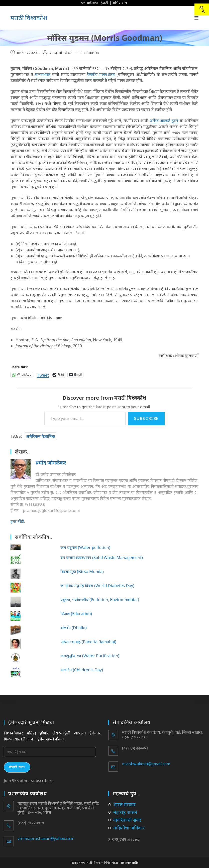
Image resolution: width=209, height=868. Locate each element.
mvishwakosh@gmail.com (146, 764)
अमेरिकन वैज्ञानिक (40, 436)
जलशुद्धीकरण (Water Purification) (90, 656)
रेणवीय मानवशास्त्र (101, 74)
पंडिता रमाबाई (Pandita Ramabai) (88, 642)
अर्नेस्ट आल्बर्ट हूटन (164, 121)
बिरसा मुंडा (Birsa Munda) (82, 572)
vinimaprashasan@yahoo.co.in (46, 838)
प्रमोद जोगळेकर (61, 53)
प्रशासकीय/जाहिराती (95, 3)
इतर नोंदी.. (18, 521)
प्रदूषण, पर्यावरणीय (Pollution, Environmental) (100, 600)
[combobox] (202, 10)
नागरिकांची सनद (127, 820)
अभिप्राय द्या (120, 3)
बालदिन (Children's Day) (82, 670)
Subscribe (146, 418)
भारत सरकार (124, 804)
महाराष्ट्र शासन (125, 812)
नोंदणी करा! (17, 767)
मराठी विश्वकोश (29, 18)
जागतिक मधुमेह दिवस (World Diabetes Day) (97, 586)
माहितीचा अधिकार (129, 828)
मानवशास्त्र (92, 53)
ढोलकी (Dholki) (74, 628)
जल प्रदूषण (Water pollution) (85, 548)
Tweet (43, 374)
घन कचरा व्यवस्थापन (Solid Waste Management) (102, 558)
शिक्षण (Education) (76, 614)
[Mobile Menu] (197, 18)
